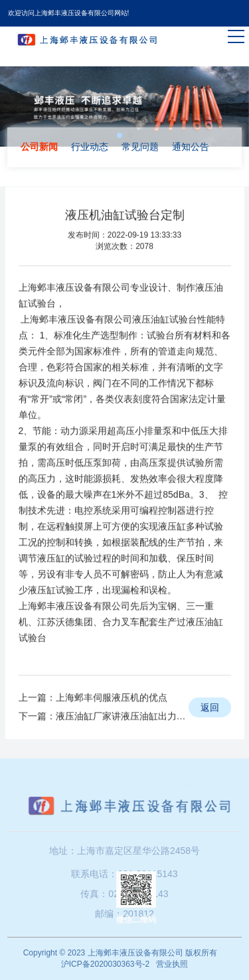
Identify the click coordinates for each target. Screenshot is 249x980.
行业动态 (90, 147)
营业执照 (172, 964)
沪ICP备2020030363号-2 (105, 964)
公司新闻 (39, 147)
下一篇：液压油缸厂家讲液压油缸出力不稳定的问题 (104, 737)
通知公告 (191, 147)
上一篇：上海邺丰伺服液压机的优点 (93, 719)
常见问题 (140, 147)
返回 (210, 729)
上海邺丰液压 (46, 309)
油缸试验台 (174, 340)
